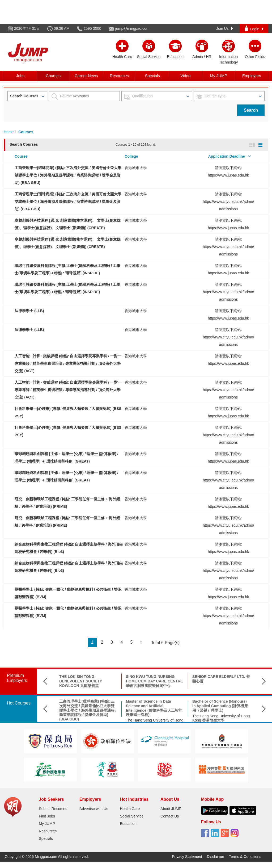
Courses (53, 76)
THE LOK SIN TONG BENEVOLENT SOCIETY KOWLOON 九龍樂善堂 (81, 681)
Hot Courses (19, 703)
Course (21, 156)
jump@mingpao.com (132, 28)
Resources (119, 76)
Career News (86, 76)
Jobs (20, 76)
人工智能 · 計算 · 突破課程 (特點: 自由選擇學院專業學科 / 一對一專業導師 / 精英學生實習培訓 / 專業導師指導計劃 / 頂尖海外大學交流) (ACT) (68, 363)
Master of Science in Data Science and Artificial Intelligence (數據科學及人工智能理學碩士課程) (154, 708)
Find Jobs (47, 816)
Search (251, 110)
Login (254, 28)
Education (128, 824)
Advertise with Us (94, 809)
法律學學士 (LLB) (29, 311)
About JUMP (171, 809)
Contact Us (170, 816)
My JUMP (218, 76)
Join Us (225, 28)
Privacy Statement (187, 857)
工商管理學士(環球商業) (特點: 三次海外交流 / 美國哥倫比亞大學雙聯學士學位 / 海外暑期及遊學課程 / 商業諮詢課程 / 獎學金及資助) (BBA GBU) (68, 175)
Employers (252, 76)
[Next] (141, 642)
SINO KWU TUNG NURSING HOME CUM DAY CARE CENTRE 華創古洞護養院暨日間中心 (154, 681)
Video (185, 76)
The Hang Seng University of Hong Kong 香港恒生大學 (221, 718)
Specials (152, 76)
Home (9, 132)
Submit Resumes (53, 809)
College (131, 156)
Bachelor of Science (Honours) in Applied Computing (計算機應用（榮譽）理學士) (220, 706)
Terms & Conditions (245, 857)
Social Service (132, 816)
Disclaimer (216, 857)
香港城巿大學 (136, 168)
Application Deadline (227, 156)
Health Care (130, 809)
